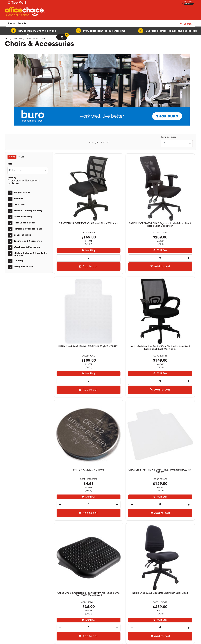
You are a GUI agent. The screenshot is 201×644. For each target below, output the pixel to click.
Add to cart (78, 241)
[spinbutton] (77, 233)
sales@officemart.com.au (153, 601)
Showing (99, 143)
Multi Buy (78, 225)
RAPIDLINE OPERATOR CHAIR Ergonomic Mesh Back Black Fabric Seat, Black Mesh (124, 201)
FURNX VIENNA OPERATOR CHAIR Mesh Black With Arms (77, 200)
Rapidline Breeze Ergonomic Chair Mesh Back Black (77, 498)
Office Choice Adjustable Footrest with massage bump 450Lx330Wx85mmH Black (77, 400)
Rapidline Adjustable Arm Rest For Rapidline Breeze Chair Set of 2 (172, 498)
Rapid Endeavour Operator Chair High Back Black (124, 398)
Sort (10, 164)
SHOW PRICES (188, 1)
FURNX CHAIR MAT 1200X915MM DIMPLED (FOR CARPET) (172, 200)
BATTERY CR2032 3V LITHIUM (124, 298)
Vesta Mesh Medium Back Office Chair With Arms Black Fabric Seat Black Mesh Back (77, 300)
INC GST (188, 4)
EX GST (184, 4)
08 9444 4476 (150, 598)
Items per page (169, 137)
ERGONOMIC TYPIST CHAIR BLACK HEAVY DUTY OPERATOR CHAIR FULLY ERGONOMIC (124, 499)
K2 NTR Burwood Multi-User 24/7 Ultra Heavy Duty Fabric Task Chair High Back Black (172, 400)
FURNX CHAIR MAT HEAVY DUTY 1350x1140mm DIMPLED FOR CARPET (172, 299)
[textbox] (82, 12)
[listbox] (177, 144)
